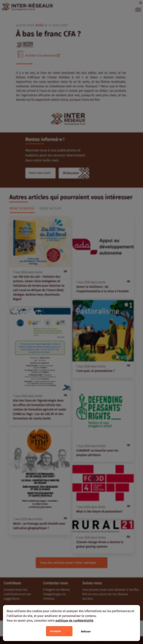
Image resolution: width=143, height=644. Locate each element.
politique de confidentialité (74, 621)
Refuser (86, 632)
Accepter (56, 631)
